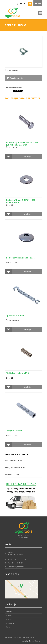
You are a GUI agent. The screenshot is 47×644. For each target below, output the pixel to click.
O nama (8, 616)
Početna (8, 612)
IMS (30, 641)
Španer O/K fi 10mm (16, 315)
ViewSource (38, 641)
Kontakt (8, 627)
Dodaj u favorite (16, 78)
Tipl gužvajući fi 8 (14, 431)
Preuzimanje (10, 623)
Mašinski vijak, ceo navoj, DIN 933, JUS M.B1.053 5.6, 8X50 (22, 144)
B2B (39, 3)
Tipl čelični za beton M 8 (17, 373)
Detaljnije (27, 156)
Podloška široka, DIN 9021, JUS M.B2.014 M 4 (21, 201)
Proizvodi (9, 619)
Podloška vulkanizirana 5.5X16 (20, 258)
